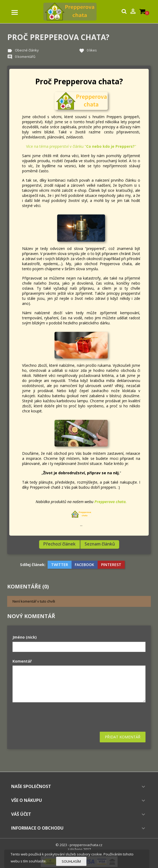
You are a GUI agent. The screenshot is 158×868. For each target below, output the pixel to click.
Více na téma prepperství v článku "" (81, 146)
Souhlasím (71, 861)
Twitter (60, 565)
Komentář (22, 661)
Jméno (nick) (25, 637)
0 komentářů (25, 57)
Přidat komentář (123, 737)
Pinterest (111, 565)
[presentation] (53, 717)
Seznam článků (100, 544)
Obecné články (27, 50)
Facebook (84, 565)
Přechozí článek (59, 544)
